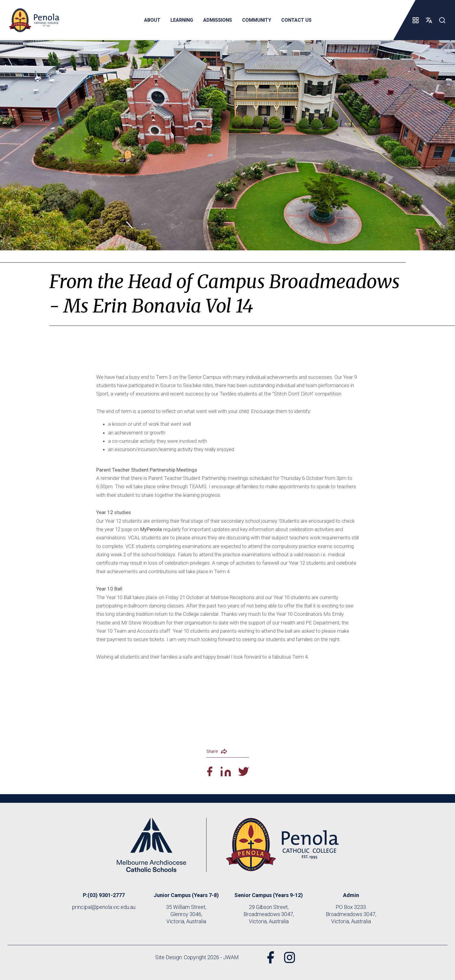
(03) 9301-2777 (106, 895)
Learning (181, 20)
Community (256, 20)
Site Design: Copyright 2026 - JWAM (197, 957)
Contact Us (296, 20)
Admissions (217, 20)
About (152, 20)
